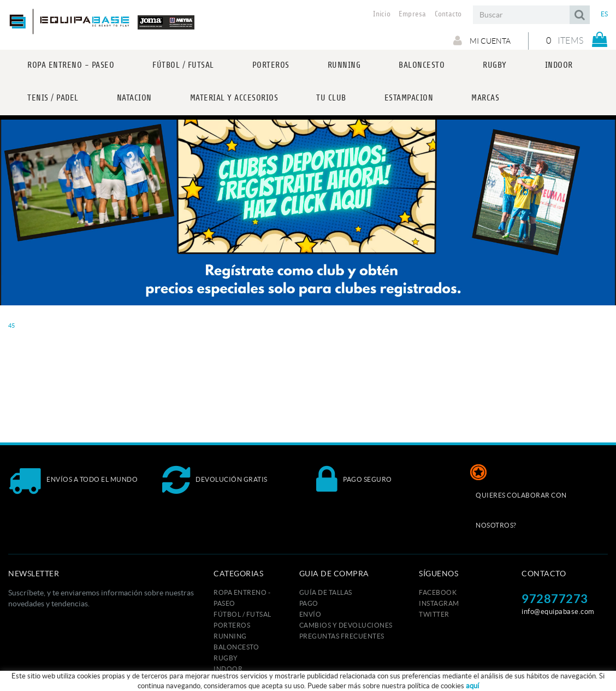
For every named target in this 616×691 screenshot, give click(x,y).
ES (605, 14)
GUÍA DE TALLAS (326, 592)
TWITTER (434, 614)
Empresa (413, 14)
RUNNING (230, 636)
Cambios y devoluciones (346, 625)
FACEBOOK (438, 592)
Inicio (382, 14)
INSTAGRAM (439, 603)
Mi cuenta (482, 40)
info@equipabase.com (558, 612)
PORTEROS (232, 625)
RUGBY (226, 658)
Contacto (448, 14)
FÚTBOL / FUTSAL (242, 614)
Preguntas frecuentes (342, 636)
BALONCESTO (236, 647)
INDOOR (228, 669)
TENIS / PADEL (236, 680)
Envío (310, 614)
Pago (309, 603)
